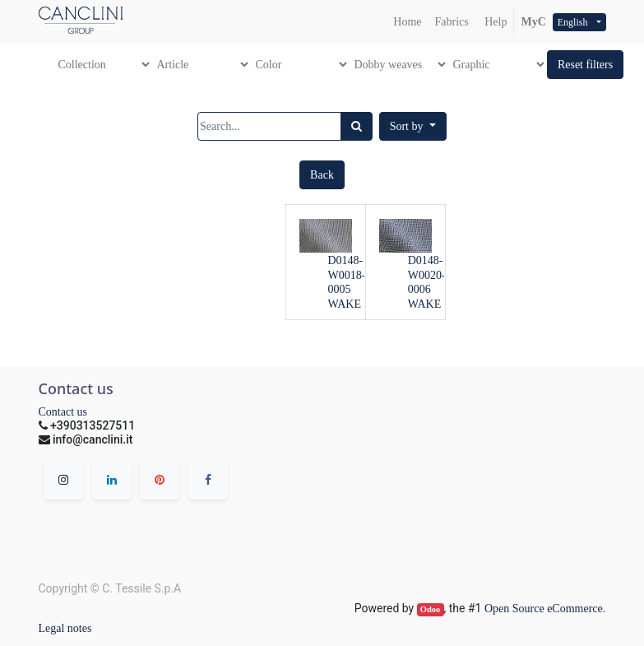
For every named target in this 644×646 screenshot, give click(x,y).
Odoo (431, 609)
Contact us (63, 412)
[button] (585, 65)
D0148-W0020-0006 (427, 275)
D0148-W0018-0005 (347, 275)
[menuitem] (407, 22)
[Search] (357, 126)
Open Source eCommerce (544, 609)
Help (495, 22)
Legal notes (65, 628)
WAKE (345, 304)
